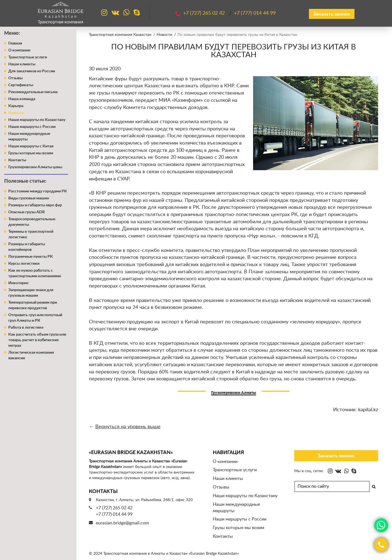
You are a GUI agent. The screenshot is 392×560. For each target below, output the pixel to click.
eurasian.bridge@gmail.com (122, 523)
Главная (15, 43)
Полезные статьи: (25, 181)
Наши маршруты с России (32, 127)
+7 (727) (205, 13)
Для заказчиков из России (32, 71)
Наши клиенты (22, 64)
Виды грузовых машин (29, 198)
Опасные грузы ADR (27, 212)
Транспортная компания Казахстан (120, 35)
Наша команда (22, 99)
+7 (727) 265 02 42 (114, 508)
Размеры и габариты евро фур (35, 205)
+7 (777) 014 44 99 (114, 514)
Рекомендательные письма (33, 92)
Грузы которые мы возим (31, 153)
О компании (19, 50)
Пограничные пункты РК (31, 257)
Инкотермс (19, 283)
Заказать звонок (332, 14)
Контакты (17, 160)
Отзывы (15, 78)
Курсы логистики (24, 264)
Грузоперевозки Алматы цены (35, 167)
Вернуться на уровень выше (128, 427)
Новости (16, 113)
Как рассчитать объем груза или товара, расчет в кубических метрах (37, 340)
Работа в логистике (26, 328)
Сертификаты (21, 85)
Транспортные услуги (28, 57)
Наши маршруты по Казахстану (37, 120)
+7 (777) (255, 13)
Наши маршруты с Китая (31, 146)
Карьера (16, 106)
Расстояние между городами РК (38, 191)
